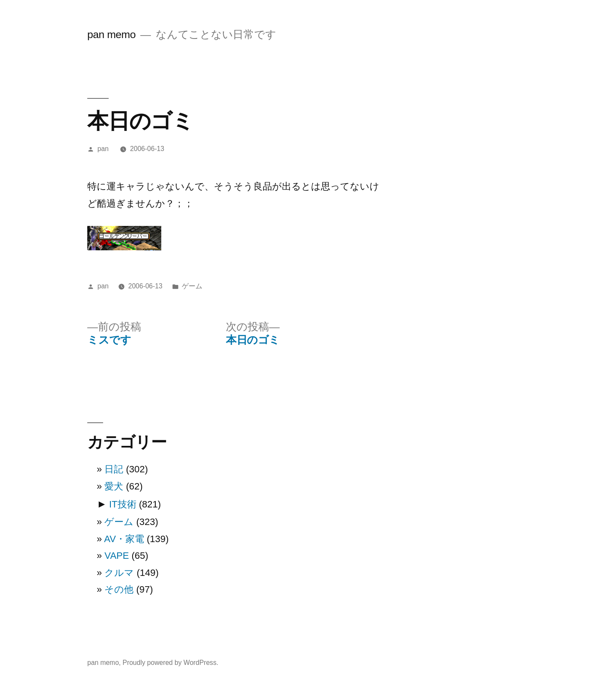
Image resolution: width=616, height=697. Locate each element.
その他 (119, 589)
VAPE (117, 556)
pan (103, 149)
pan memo (111, 34)
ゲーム (192, 286)
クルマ (119, 573)
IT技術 (123, 504)
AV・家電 (124, 539)
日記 (114, 469)
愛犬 (114, 486)
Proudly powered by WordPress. (171, 663)
